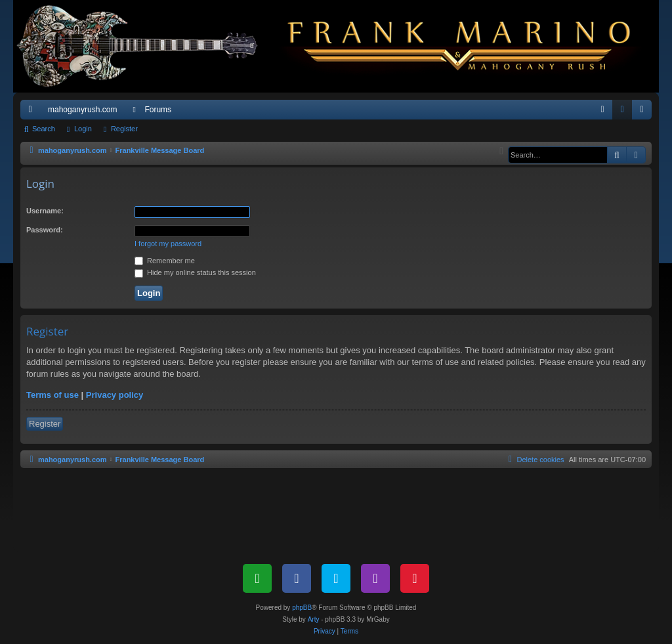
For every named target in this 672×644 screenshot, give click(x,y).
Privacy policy (115, 395)
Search (44, 129)
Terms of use (52, 395)
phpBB (302, 608)
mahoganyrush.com (82, 110)
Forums (158, 110)
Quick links (33, 112)
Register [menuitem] (645, 112)
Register (124, 129)
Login (83, 129)
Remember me (165, 261)
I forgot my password (168, 244)
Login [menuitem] (625, 112)
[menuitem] (602, 110)
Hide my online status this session (195, 272)
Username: (45, 211)
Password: (45, 230)
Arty (314, 619)
